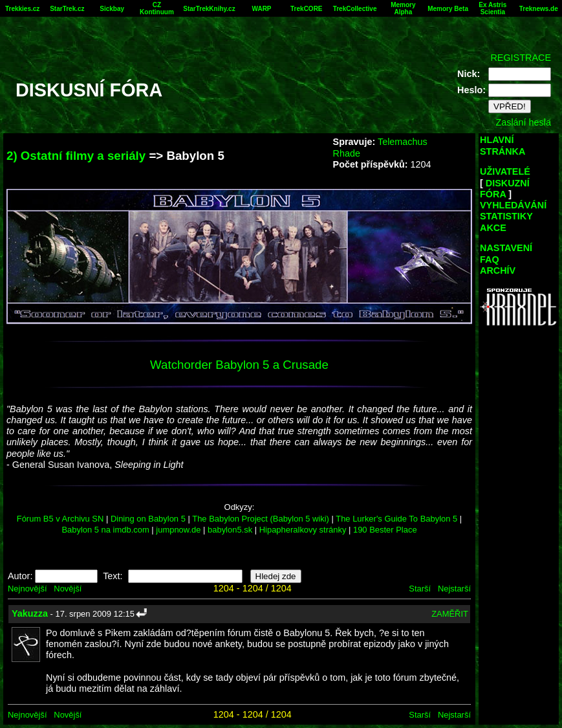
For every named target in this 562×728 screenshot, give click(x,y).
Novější (68, 589)
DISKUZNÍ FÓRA (505, 189)
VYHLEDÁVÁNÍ (513, 205)
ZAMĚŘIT (450, 614)
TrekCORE (306, 9)
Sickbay (112, 9)
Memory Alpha (403, 8)
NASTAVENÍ (506, 248)
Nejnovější (27, 589)
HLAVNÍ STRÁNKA (503, 145)
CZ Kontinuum (157, 8)
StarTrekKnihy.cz (209, 9)
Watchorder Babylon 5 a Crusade (239, 365)
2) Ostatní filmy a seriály (76, 156)
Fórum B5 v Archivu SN (60, 519)
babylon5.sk (230, 530)
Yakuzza (30, 613)
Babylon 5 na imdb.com (105, 530)
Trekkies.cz (22, 9)
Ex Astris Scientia (492, 8)
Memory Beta (448, 9)
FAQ (490, 259)
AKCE (493, 228)
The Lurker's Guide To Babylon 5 (396, 519)
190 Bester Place (385, 530)
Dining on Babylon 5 (148, 519)
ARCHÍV (498, 270)
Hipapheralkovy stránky (303, 530)
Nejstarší (454, 589)
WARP (262, 9)
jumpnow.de (178, 530)
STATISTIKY (506, 216)
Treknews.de (539, 9)
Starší (420, 589)
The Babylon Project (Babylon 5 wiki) (261, 519)
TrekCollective (355, 9)
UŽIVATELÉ (505, 171)
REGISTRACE (521, 58)
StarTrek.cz (67, 9)
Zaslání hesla (523, 122)
